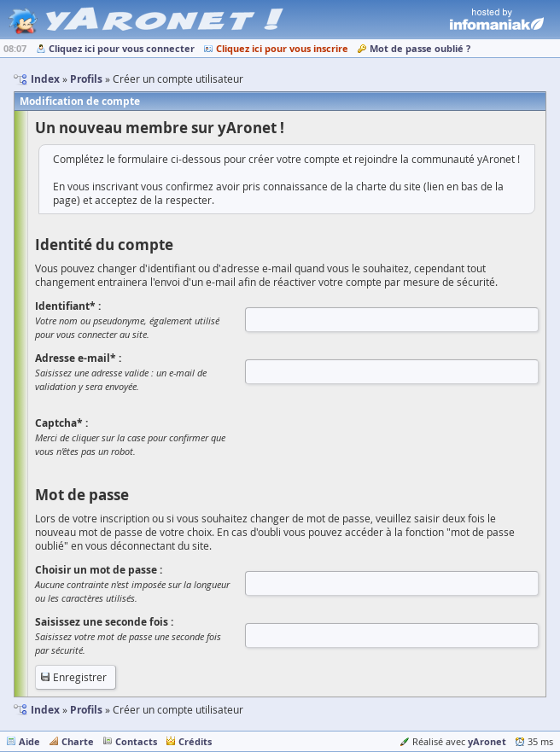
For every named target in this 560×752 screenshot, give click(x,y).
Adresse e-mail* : (78, 358)
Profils (86, 710)
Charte (78, 741)
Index (45, 710)
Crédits (195, 741)
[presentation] (375, 436)
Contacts (136, 741)
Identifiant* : (68, 306)
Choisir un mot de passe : (99, 570)
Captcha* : (61, 423)
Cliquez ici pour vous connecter (122, 48)
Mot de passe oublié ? (420, 48)
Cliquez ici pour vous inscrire (282, 48)
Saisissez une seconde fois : (104, 622)
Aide (29, 741)
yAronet (487, 741)
